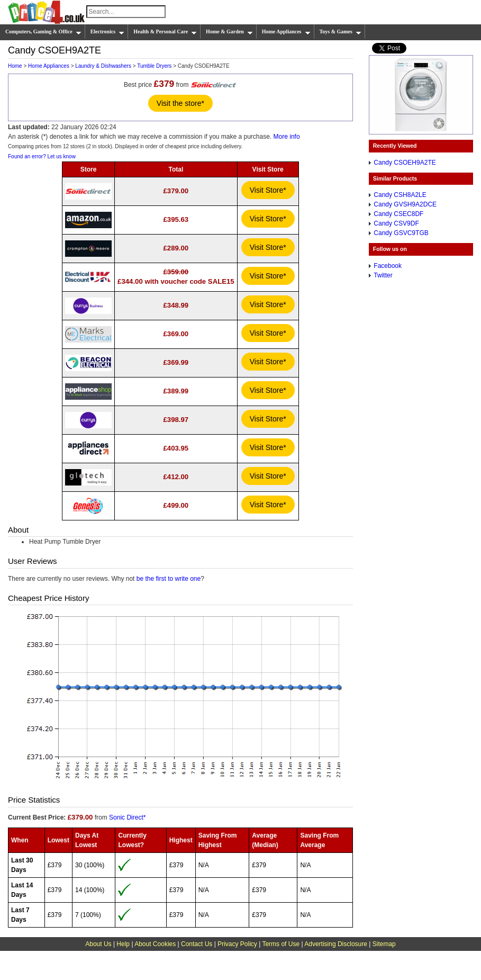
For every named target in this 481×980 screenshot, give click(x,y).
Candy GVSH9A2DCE (405, 204)
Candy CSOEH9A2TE (405, 163)
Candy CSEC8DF (398, 214)
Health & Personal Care (165, 32)
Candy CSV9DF (396, 223)
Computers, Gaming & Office (43, 32)
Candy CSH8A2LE (400, 195)
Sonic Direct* (127, 817)
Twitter (383, 275)
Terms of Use (281, 944)
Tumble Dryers (154, 66)
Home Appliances (286, 32)
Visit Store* (268, 190)
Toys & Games (341, 32)
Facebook (388, 266)
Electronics (108, 32)
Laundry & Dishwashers (103, 66)
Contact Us (197, 944)
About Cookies (155, 944)
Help (123, 944)
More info (287, 137)
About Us (98, 944)
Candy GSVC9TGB (401, 233)
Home (15, 66)
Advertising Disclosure (336, 944)
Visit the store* (180, 103)
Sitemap (384, 944)
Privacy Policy (237, 944)
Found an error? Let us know (42, 156)
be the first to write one (169, 579)
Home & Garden (229, 32)
